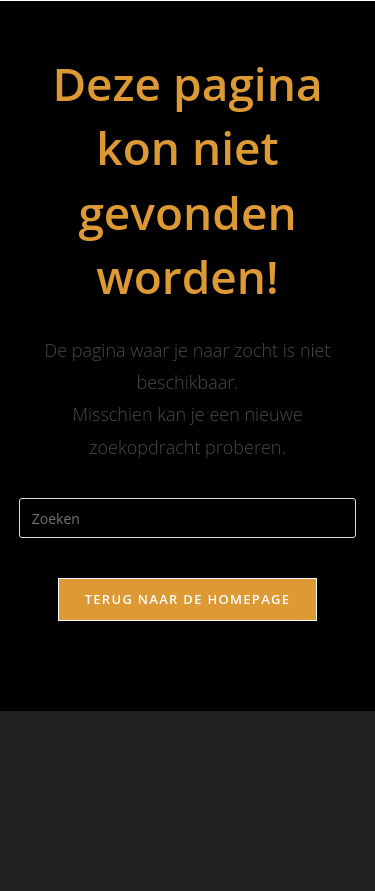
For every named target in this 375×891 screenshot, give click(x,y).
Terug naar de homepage (188, 599)
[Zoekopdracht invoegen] (188, 518)
